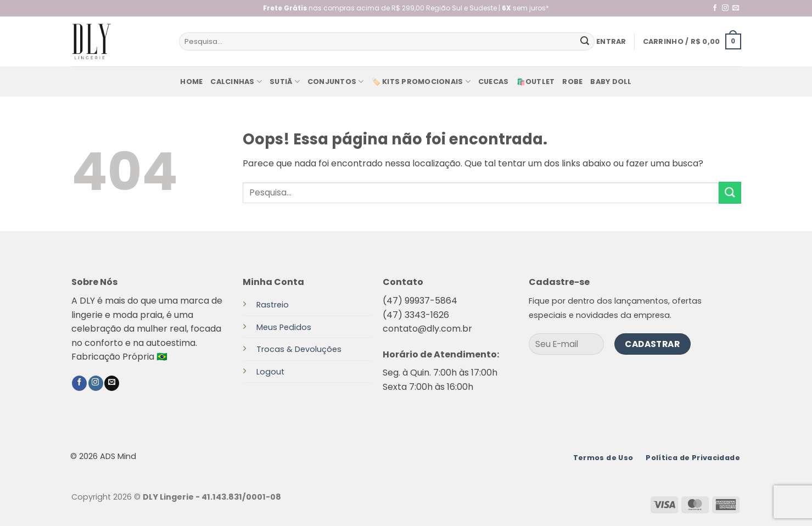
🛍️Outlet (536, 82)
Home (191, 82)
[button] (611, 42)
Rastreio (273, 305)
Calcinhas (236, 82)
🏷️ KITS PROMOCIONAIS (421, 82)
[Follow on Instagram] (725, 8)
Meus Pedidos (284, 327)
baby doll (611, 82)
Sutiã (285, 82)
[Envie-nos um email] (736, 8)
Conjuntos (336, 82)
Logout (270, 372)
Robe (572, 82)
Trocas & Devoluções (299, 349)
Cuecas (494, 82)
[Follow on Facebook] (715, 8)
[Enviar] (585, 42)
